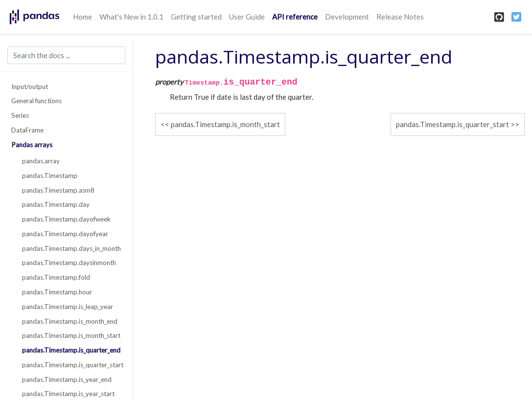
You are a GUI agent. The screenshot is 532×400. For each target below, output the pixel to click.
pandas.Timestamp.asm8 (58, 190)
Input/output (30, 87)
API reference (295, 17)
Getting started (196, 17)
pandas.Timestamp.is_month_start (71, 335)
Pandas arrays (32, 145)
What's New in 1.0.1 (131, 17)
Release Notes (400, 17)
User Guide (247, 17)
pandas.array (41, 161)
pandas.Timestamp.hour (57, 292)
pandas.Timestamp (50, 176)
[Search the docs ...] (66, 55)
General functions (36, 101)
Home (82, 17)
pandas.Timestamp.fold (56, 277)
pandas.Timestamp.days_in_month (71, 248)
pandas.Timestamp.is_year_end (67, 379)
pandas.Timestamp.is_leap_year (68, 307)
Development (347, 17)
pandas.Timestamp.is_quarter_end (71, 350)
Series (20, 115)
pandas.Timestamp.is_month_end (70, 321)
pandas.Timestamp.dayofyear (65, 234)
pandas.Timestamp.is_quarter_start (72, 365)
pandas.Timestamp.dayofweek (66, 219)
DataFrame (27, 130)
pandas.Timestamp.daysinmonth (69, 263)
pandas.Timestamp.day (56, 204)
